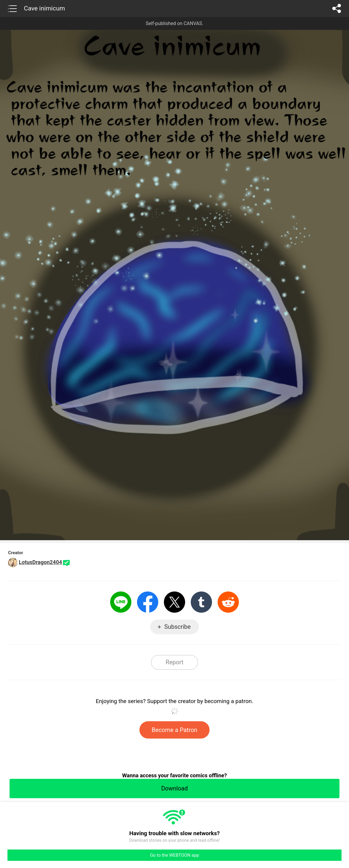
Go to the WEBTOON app (174, 855)
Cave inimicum (44, 8)
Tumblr (201, 602)
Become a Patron (174, 730)
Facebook (148, 602)
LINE (121, 602)
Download (174, 788)
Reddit (228, 602)
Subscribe (177, 627)
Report (174, 662)
